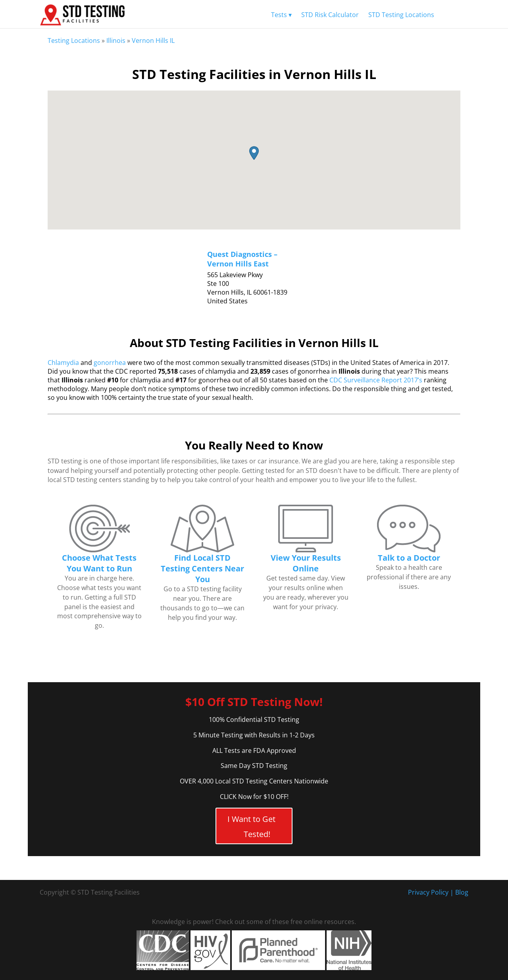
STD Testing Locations (401, 15)
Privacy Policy (428, 892)
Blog (462, 892)
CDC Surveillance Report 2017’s (376, 380)
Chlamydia (63, 363)
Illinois (116, 41)
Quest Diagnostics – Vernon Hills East (242, 259)
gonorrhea (110, 363)
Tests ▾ (281, 15)
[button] (254, 153)
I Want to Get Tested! (251, 827)
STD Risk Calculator (330, 15)
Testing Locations (74, 41)
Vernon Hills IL (153, 41)
